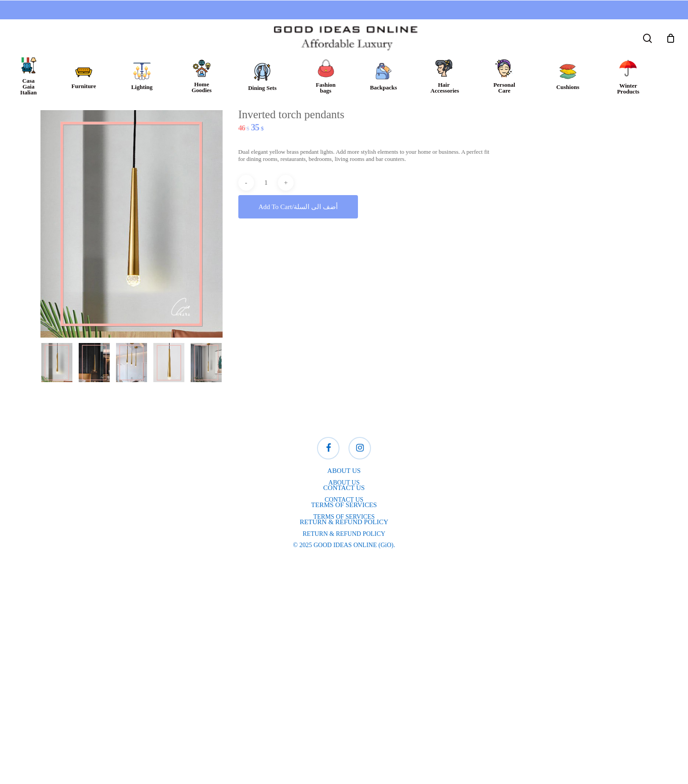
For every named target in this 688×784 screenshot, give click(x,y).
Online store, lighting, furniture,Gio (135, 683)
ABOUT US (344, 483)
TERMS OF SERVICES (344, 517)
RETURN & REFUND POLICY (344, 534)
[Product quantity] (266, 183)
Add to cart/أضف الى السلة (298, 207)
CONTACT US (344, 500)
